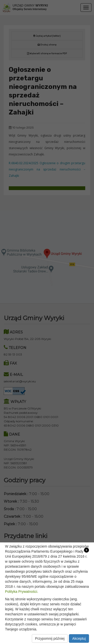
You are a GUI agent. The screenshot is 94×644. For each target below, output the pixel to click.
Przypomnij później (50, 638)
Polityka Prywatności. (22, 592)
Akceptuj (79, 638)
